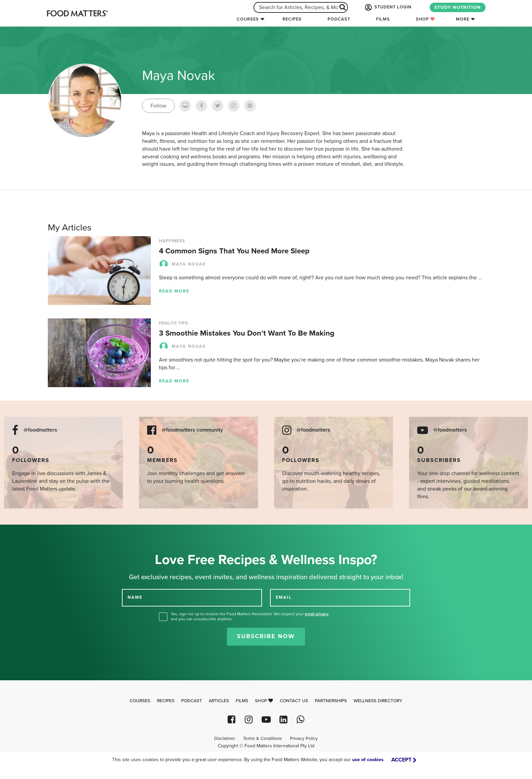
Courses (248, 19)
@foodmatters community (192, 430)
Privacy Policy (304, 739)
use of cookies (368, 760)
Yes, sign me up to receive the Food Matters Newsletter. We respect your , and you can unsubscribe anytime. (250, 616)
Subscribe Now (266, 636)
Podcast (339, 19)
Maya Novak (182, 264)
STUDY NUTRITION (458, 7)
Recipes (292, 19)
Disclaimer (225, 739)
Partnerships (331, 701)
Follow (158, 106)
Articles (219, 701)
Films (383, 19)
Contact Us (294, 701)
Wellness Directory (378, 701)
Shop (425, 19)
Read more (174, 291)
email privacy (317, 614)
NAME (135, 597)
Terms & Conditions (262, 739)
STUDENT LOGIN (388, 7)
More (463, 19)
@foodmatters (40, 430)
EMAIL (284, 597)
